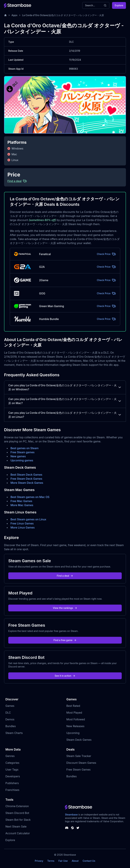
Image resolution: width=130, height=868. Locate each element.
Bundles (11, 726)
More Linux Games (23, 527)
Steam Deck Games (79, 740)
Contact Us (89, 861)
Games (10, 706)
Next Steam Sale (16, 826)
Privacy (39, 861)
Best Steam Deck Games (26, 475)
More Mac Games (22, 505)
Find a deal (65, 576)
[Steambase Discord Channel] (67, 828)
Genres (10, 756)
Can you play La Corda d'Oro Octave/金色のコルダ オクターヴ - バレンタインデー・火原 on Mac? (65, 401)
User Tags (12, 770)
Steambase (71, 815)
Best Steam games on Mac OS (30, 497)
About (75, 861)
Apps (14, 15)
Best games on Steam (25, 448)
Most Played (74, 713)
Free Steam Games (78, 770)
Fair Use (63, 861)
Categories (12, 763)
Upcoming (73, 733)
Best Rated (73, 706)
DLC (8, 713)
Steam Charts (14, 733)
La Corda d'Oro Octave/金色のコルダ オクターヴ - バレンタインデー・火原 (63, 15)
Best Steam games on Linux (28, 519)
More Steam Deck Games (27, 483)
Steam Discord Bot (17, 813)
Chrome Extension (17, 806)
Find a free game (65, 640)
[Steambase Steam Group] (72, 828)
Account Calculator (18, 833)
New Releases (75, 726)
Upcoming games (22, 460)
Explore (119, 5)
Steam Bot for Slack (18, 820)
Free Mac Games (21, 501)
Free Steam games (23, 452)
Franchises (12, 790)
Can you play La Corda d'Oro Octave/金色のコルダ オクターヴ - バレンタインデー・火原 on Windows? (65, 387)
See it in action (65, 676)
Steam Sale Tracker (79, 756)
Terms (51, 861)
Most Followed (76, 719)
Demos (10, 719)
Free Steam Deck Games (26, 479)
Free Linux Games (22, 523)
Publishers (12, 783)
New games (18, 456)
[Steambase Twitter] (78, 828)
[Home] (5, 15)
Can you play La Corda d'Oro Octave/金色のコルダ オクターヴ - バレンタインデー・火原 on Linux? (65, 415)
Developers (13, 776)
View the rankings (65, 608)
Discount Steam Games (81, 763)
